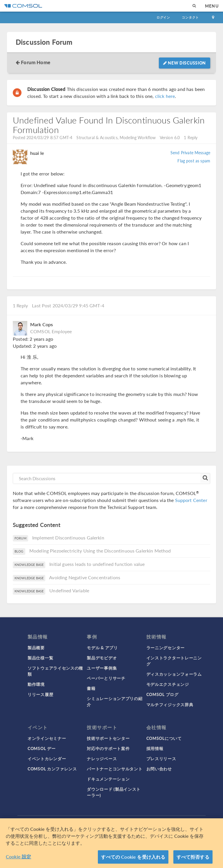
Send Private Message (190, 153)
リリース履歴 (40, 694)
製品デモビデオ (102, 658)
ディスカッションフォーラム (174, 674)
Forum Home (36, 62)
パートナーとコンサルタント (115, 769)
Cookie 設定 (18, 859)
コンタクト (190, 17)
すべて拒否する (193, 859)
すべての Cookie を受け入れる (133, 859)
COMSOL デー (42, 748)
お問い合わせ (159, 769)
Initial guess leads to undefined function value (97, 564)
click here (165, 96)
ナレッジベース (102, 758)
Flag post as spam (194, 161)
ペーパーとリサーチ (106, 678)
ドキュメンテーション (108, 779)
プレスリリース (161, 758)
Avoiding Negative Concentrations (85, 577)
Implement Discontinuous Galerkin (68, 538)
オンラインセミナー (47, 738)
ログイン (163, 17)
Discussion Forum (44, 42)
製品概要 (36, 648)
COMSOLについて (164, 738)
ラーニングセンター (166, 648)
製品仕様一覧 (40, 658)
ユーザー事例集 (102, 668)
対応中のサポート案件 (108, 748)
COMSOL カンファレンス (52, 769)
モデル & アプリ (102, 648)
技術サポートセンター (108, 738)
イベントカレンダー (47, 758)
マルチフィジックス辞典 (170, 704)
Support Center (191, 500)
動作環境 (36, 684)
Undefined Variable (69, 590)
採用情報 (155, 748)
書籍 (91, 688)
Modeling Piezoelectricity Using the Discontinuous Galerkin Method (100, 551)
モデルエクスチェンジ (168, 684)
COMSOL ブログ (162, 694)
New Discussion (185, 63)
